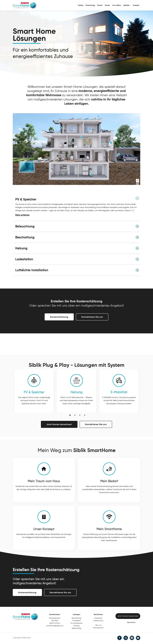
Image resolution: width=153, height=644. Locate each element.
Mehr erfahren (22, 215)
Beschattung (77, 618)
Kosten (107, 5)
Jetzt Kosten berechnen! (59, 424)
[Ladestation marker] (119, 154)
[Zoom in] (137, 180)
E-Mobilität (119, 392)
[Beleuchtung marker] (81, 137)
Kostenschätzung (59, 317)
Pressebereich (98, 628)
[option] (34, 391)
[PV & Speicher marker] (86, 119)
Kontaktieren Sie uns (92, 317)
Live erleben (117, 5)
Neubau (81, 5)
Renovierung (90, 5)
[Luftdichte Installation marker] (111, 143)
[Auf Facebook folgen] (119, 638)
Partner (100, 5)
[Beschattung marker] (61, 128)
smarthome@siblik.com (55, 626)
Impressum (98, 618)
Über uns (98, 625)
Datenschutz (98, 621)
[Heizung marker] (91, 174)
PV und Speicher (77, 623)
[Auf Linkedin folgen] (132, 638)
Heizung (76, 392)
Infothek (127, 5)
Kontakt (137, 5)
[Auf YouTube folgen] (138, 638)
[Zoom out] (137, 183)
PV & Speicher (34, 392)
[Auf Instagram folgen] (126, 638)
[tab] (70, 415)
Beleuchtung (76, 628)
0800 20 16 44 (55, 623)
